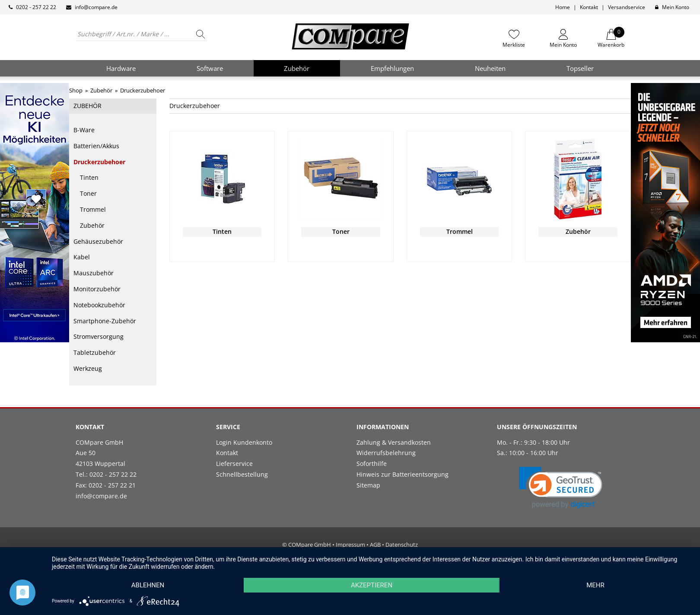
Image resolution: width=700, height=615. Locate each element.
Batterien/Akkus (96, 146)
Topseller (580, 68)
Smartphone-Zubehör (105, 321)
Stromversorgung (99, 336)
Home (563, 7)
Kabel (82, 257)
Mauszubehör (94, 273)
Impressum (350, 545)
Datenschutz (402, 545)
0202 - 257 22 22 (36, 7)
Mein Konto (676, 7)
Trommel (93, 209)
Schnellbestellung (242, 474)
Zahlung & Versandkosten (394, 442)
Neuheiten (490, 68)
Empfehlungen (392, 68)
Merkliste (514, 45)
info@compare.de (96, 7)
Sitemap (368, 485)
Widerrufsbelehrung (386, 453)
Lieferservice (234, 464)
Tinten (89, 177)
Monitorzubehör (97, 289)
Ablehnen (148, 585)
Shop (76, 90)
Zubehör (92, 225)
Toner (88, 193)
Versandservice (627, 7)
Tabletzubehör (95, 352)
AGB (375, 545)
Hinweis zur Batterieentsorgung (402, 474)
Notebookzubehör (99, 305)
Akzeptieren (372, 585)
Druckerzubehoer (99, 162)
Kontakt (589, 7)
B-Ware (84, 130)
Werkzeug (88, 368)
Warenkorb (611, 38)
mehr (595, 585)
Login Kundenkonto (244, 442)
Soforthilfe (372, 464)
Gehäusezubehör (98, 241)
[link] (561, 488)
